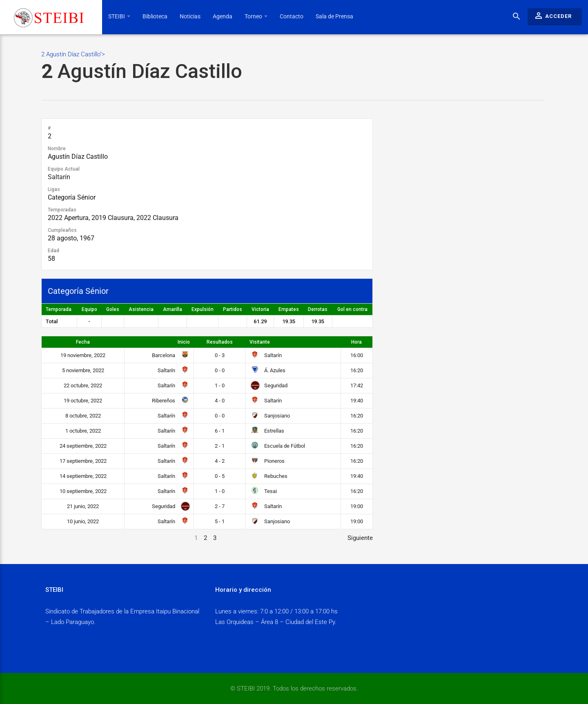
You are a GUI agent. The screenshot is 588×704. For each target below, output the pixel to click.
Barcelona (169, 355)
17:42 (357, 385)
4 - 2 (220, 461)
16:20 (357, 370)
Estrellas (267, 431)
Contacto (292, 16)
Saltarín (59, 177)
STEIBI (119, 16)
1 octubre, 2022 (83, 431)
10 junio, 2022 (83, 521)
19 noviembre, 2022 (83, 355)
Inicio (184, 342)
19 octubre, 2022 (83, 401)
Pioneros (267, 461)
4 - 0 (220, 401)
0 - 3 (220, 355)
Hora (356, 342)
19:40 (357, 401)
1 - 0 (220, 385)
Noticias (190, 16)
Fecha (83, 342)
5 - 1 (220, 521)
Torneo (256, 16)
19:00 (357, 506)
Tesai (263, 491)
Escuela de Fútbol (277, 446)
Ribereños (169, 401)
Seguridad (268, 385)
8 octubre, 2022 (83, 416)
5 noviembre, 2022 (83, 370)
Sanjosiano (270, 416)
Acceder (553, 16)
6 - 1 (220, 431)
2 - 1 (220, 446)
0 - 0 (220, 370)
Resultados (220, 342)
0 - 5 (220, 476)
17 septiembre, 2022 (83, 461)
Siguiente (360, 538)
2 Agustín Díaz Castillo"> (293, 67)
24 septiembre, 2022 (83, 446)
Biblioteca (155, 16)
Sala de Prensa (334, 16)
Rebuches (268, 476)
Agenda (223, 16)
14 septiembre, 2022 (83, 476)
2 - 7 (220, 506)
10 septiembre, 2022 (83, 491)
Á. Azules (267, 370)
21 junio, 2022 (83, 506)
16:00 (357, 355)
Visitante (260, 342)
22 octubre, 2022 (83, 385)
